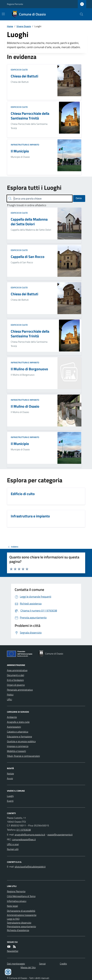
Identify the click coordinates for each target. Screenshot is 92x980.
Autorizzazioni (14, 727)
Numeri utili (13, 849)
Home (10, 26)
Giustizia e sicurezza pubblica (21, 741)
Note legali (12, 906)
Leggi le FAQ (13, 919)
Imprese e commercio (18, 746)
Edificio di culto (19, 70)
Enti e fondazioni (15, 680)
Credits (63, 964)
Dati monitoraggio (16, 964)
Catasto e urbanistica (18, 732)
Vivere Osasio (24, 26)
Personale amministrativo (20, 690)
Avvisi (10, 778)
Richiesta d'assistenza (18, 930)
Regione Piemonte (15, 4)
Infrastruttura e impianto (25, 145)
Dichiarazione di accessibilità (21, 911)
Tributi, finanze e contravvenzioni (23, 756)
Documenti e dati (16, 675)
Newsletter (13, 951)
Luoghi (10, 796)
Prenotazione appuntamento (21, 926)
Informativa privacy (17, 901)
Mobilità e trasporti (16, 751)
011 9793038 (24, 830)
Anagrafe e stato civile (18, 722)
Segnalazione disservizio (19, 923)
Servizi (42, 964)
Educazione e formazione (19, 736)
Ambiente (12, 717)
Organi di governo (16, 685)
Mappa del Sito (28, 967)
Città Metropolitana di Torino (21, 896)
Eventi (10, 801)
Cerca (79, 198)
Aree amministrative (17, 670)
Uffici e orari (13, 844)
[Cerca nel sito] (80, 14)
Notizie (10, 774)
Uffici (9, 699)
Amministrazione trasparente (22, 915)
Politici (10, 695)
